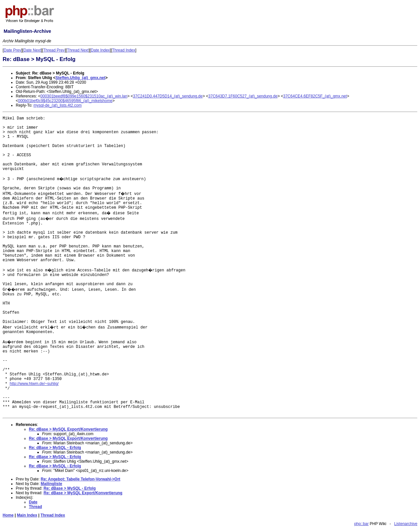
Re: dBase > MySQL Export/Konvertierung (68, 429)
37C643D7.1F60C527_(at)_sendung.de (243, 96)
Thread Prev (54, 50)
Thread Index (124, 50)
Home (8, 515)
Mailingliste (51, 484)
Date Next (32, 50)
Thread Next (78, 50)
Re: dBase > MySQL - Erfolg (55, 448)
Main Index (27, 515)
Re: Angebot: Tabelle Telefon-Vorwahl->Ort (81, 479)
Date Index (100, 50)
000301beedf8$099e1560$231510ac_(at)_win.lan (84, 96)
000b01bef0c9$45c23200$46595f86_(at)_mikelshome (65, 101)
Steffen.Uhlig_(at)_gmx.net (80, 78)
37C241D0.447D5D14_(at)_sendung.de (168, 96)
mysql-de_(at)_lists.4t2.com (58, 105)
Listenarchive (406, 524)
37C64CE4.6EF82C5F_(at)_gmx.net (315, 96)
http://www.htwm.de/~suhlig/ (34, 384)
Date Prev (12, 50)
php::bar (361, 524)
